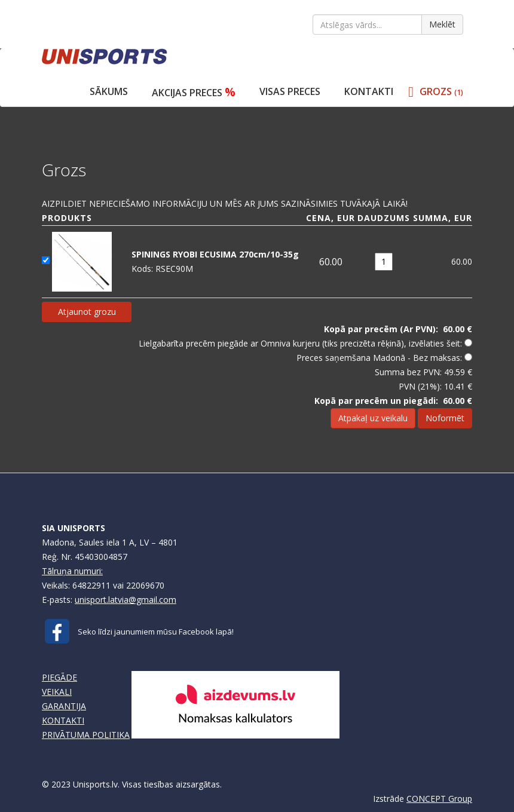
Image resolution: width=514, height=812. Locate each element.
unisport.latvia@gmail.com (126, 600)
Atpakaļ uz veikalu (373, 418)
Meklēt (442, 24)
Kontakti (369, 91)
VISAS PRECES (290, 91)
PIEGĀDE (59, 677)
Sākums (109, 91)
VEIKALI (57, 692)
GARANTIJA (64, 706)
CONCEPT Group (439, 799)
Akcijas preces (194, 92)
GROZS (441, 91)
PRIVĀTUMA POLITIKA (86, 735)
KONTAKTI (63, 720)
